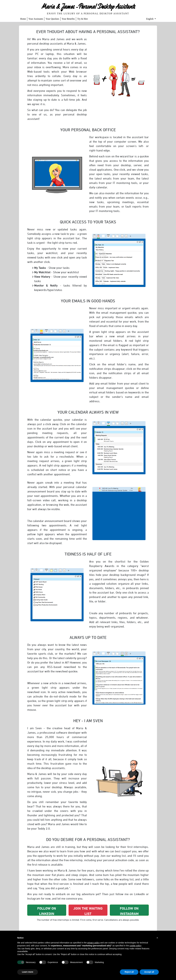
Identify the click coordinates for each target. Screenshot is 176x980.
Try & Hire (82, 19)
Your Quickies (52, 19)
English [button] (150, 19)
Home (23, 19)
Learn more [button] (28, 972)
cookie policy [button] (135, 946)
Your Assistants (36, 19)
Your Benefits (68, 19)
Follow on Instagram (129, 911)
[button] (157, 938)
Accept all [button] (149, 972)
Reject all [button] (129, 972)
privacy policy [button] (93, 943)
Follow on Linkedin (47, 911)
